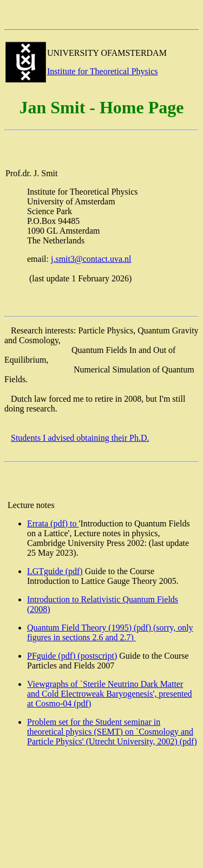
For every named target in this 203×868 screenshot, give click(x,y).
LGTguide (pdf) (55, 571)
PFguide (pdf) (52, 656)
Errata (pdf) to (53, 523)
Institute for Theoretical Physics (103, 71)
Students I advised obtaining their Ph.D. (80, 438)
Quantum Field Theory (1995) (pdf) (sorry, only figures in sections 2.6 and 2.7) (110, 632)
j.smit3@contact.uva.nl (91, 259)
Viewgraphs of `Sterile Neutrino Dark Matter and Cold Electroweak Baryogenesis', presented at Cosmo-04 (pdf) (110, 694)
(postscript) (97, 656)
